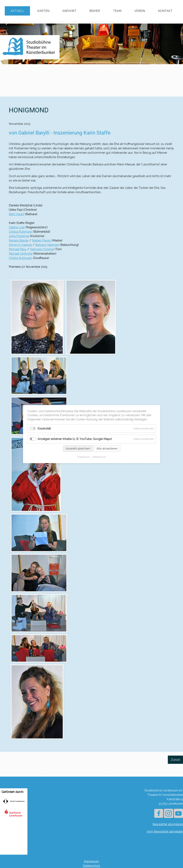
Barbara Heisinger (47, 245)
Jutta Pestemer (19, 236)
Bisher (95, 11)
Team (117, 11)
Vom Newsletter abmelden (165, 832)
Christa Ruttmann (21, 232)
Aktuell (17, 11)
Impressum (91, 861)
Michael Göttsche (21, 254)
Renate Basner (19, 240)
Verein (140, 11)
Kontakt (165, 11)
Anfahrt (69, 11)
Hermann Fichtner (42, 249)
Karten (43, 11)
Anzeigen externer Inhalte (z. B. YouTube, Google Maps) (75, 439)
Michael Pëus (18, 249)
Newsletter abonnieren (168, 824)
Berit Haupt (16, 214)
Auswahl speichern (78, 448)
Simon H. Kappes (20, 245)
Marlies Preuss (41, 240)
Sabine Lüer (17, 227)
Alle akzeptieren (107, 448)
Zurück (175, 760)
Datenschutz (91, 866)
